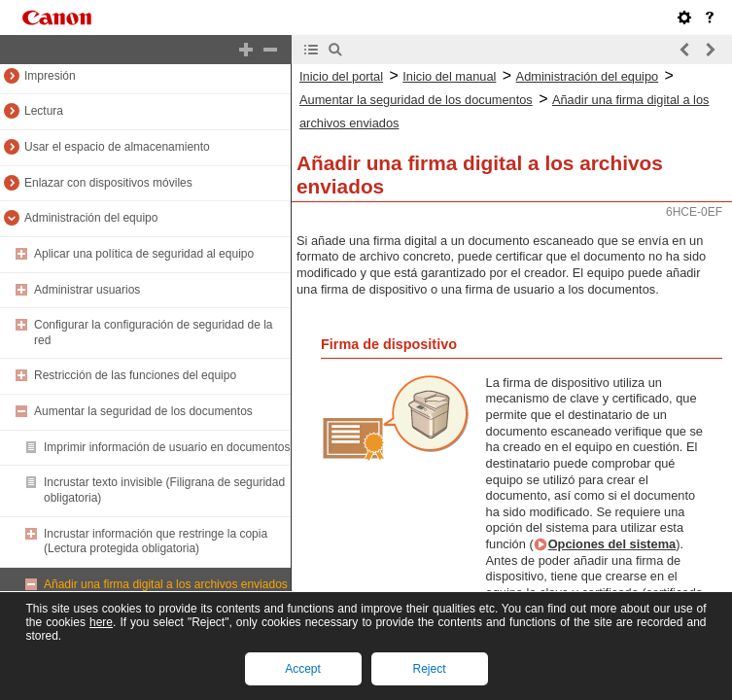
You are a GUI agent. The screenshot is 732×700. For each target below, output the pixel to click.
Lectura (44, 111)
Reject (429, 669)
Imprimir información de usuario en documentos (167, 447)
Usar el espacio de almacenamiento (117, 147)
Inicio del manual (449, 76)
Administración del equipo (91, 218)
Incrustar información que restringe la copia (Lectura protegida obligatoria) (156, 542)
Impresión (50, 76)
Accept (303, 669)
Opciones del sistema (612, 544)
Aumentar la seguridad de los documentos (143, 411)
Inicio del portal (341, 76)
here (101, 622)
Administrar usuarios (87, 290)
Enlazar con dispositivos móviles (108, 183)
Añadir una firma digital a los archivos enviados (166, 584)
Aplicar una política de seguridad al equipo (144, 254)
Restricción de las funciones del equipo (135, 375)
